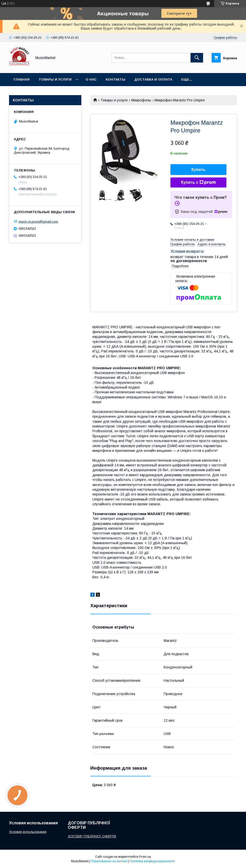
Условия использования (28, 832)
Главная (22, 79)
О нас (91, 79)
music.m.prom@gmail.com (38, 222)
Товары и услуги (55, 79)
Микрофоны (141, 100)
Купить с (198, 182)
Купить (199, 170)
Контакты (115, 79)
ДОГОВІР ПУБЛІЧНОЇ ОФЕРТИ (92, 836)
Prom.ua (145, 857)
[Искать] (197, 58)
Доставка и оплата (153, 79)
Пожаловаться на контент (109, 861)
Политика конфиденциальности (152, 861)
